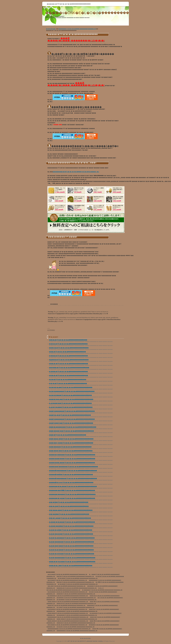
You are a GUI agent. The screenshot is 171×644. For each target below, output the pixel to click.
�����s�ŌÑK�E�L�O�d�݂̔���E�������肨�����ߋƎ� (77, 588)
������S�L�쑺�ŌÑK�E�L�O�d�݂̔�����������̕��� (72, 498)
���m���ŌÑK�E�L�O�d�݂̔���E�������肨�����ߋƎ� (68, 602)
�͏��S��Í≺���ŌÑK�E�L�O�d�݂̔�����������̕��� (71, 443)
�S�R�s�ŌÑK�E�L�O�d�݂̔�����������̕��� (68, 344)
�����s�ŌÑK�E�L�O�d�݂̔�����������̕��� (95, 13)
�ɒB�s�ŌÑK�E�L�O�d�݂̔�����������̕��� (68, 380)
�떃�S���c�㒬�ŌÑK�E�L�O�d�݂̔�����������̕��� (71, 439)
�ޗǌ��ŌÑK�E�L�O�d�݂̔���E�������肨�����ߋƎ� (75, 607)
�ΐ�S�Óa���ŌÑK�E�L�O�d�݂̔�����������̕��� (70, 518)
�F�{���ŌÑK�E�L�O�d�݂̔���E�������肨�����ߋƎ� (67, 625)
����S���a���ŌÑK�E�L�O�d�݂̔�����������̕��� (72, 463)
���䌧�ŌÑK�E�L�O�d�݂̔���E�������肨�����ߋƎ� (76, 594)
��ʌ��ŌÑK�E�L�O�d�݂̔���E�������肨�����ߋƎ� (67, 586)
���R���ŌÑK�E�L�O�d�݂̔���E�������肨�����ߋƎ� (68, 613)
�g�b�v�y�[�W (51, 29)
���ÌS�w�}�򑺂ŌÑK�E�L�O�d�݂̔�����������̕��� (70, 415)
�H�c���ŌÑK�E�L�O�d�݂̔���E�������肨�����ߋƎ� (78, 578)
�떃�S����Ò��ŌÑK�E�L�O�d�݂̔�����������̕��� (71, 431)
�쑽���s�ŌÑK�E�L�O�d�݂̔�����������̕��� (69, 360)
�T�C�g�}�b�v (85, 638)
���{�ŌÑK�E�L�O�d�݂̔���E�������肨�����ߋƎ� (66, 605)
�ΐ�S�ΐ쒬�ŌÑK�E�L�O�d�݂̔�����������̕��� (69, 502)
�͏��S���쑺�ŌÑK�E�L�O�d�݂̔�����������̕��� (70, 447)
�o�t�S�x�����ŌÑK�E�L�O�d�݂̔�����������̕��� (72, 538)
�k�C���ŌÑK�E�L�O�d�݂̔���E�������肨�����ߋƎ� (67, 574)
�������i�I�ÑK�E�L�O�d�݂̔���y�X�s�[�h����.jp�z (76, 172)
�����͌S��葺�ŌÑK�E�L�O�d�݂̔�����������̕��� (71, 475)
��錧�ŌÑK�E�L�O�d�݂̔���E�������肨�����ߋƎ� (75, 582)
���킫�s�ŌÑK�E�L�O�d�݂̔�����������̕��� (69, 348)
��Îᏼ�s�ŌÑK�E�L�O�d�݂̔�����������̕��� (68, 340)
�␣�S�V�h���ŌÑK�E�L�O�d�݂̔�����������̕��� (71, 407)
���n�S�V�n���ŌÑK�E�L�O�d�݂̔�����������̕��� (72, 562)
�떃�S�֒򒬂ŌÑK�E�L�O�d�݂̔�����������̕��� (68, 435)
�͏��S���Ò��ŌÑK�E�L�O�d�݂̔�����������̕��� (71, 451)
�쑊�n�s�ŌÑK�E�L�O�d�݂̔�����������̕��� (69, 376)
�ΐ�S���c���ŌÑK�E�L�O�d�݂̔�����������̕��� (71, 510)
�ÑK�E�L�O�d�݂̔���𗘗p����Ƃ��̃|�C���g (85, 641)
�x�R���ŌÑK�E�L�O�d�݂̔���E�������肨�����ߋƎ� (67, 592)
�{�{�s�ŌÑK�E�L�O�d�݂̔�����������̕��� (68, 384)
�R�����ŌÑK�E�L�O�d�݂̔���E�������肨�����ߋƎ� (68, 596)
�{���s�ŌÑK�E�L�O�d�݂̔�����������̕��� (68, 356)
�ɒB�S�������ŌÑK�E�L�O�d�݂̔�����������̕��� (72, 391)
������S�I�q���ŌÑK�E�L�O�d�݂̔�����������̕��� (73, 487)
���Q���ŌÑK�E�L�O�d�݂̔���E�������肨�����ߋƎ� (77, 619)
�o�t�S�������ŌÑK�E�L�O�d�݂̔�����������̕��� (72, 558)
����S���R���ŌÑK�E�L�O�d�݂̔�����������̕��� (72, 459)
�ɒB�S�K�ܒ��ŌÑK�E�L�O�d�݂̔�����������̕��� (71, 387)
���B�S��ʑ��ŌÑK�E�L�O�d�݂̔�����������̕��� (71, 399)
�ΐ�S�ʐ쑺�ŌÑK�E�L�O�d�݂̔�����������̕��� (69, 506)
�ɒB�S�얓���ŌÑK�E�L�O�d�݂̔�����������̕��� (70, 395)
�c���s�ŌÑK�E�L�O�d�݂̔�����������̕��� (68, 372)
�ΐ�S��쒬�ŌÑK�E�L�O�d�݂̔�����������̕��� (69, 514)
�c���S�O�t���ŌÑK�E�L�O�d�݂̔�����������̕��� (72, 522)
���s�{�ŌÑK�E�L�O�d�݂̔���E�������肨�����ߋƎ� (76, 604)
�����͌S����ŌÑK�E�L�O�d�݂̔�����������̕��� (71, 483)
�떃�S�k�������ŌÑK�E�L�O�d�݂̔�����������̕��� (73, 427)
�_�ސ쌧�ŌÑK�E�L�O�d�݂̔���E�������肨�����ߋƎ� (75, 589)
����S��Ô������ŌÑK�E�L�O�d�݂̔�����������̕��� (74, 467)
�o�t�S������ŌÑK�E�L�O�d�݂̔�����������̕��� (72, 542)
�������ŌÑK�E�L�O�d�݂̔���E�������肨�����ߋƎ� (77, 29)
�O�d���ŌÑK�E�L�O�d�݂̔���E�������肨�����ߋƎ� (77, 600)
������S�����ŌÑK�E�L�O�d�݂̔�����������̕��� (72, 494)
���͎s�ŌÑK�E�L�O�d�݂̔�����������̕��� (68, 352)
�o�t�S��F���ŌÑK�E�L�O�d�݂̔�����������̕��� (71, 546)
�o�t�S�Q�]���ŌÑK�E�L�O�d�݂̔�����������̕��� (72, 554)
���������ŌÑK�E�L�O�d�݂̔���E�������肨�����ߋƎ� (69, 629)
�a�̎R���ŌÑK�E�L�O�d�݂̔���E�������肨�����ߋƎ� (67, 609)
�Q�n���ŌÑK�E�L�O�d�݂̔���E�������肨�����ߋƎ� (78, 584)
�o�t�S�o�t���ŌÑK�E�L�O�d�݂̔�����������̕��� (71, 550)
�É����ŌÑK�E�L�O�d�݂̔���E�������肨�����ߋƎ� (76, 598)
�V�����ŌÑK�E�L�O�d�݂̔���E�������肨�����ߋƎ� (102, 590)
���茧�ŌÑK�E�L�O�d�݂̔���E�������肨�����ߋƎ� (76, 623)
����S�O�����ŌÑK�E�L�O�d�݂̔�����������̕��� (72, 455)
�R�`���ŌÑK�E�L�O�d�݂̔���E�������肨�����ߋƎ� (67, 580)
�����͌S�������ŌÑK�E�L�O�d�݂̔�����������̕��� (73, 471)
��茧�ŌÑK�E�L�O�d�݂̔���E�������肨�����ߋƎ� (75, 576)
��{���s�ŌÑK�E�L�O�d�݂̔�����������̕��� (69, 368)
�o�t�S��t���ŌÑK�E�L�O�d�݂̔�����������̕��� (71, 534)
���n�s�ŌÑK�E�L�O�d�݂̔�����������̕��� (69, 364)
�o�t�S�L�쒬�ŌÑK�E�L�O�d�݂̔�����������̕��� (71, 530)
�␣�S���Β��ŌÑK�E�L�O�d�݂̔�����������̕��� (70, 403)
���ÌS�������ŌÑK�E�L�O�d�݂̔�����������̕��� (72, 411)
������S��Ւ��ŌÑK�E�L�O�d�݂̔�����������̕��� (72, 490)
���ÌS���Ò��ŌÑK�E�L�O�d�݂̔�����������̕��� (71, 423)
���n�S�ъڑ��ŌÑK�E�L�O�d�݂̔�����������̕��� (71, 566)
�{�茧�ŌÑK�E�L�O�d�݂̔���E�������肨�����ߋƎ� (75, 627)
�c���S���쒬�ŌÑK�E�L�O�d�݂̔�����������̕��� (71, 526)
